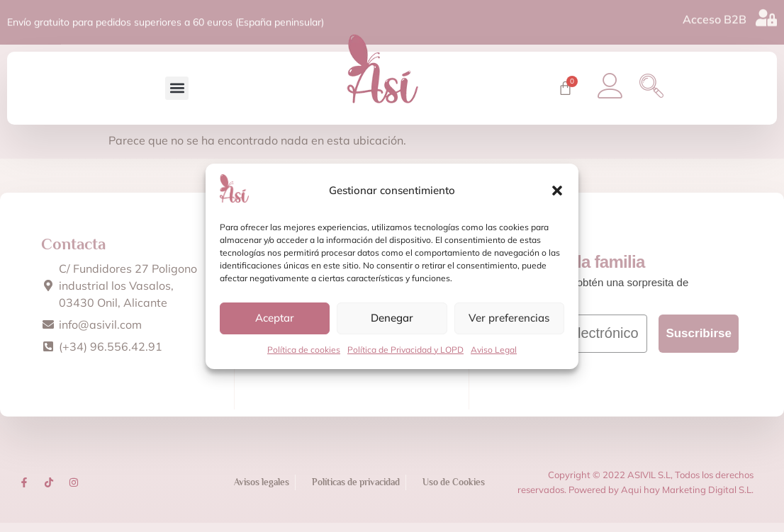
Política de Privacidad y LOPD (405, 350)
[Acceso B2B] (766, 16)
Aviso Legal (494, 350)
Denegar (392, 318)
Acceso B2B (715, 18)
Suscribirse (699, 343)
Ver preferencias (509, 318)
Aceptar (275, 318)
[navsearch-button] (663, 91)
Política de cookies (304, 350)
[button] (557, 191)
